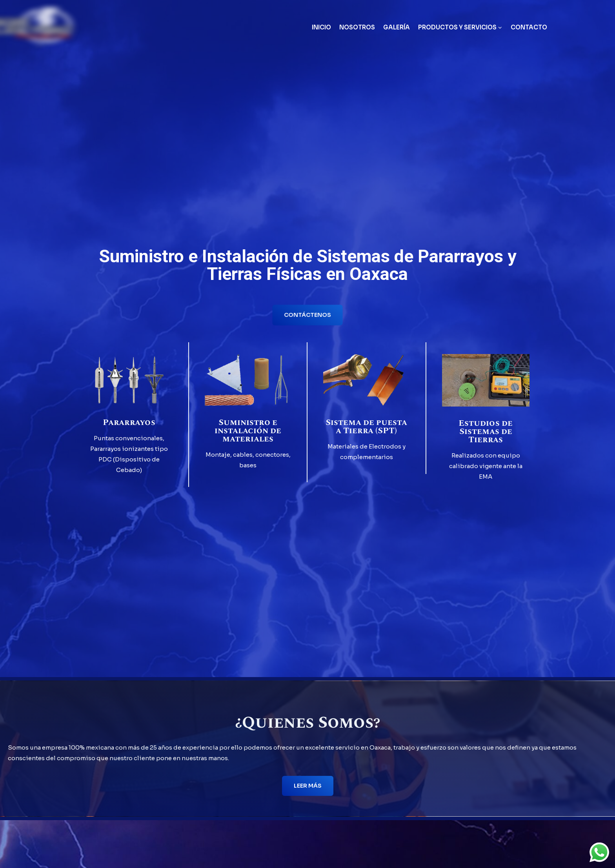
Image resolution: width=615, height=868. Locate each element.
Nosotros (357, 27)
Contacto (529, 27)
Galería (397, 27)
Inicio (321, 27)
